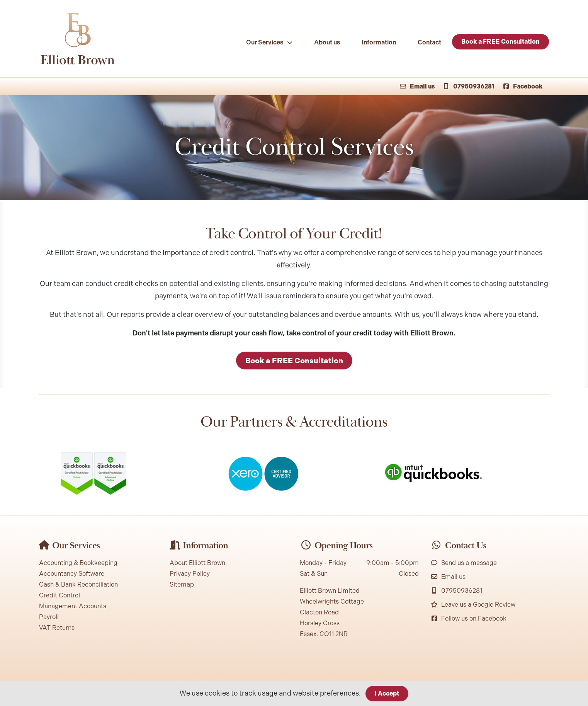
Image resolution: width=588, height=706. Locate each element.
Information (379, 42)
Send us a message (464, 563)
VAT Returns (57, 628)
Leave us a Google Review (473, 605)
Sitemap (182, 584)
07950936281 (468, 86)
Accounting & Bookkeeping (78, 563)
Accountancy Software (72, 574)
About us (327, 42)
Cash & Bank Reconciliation (78, 584)
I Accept (387, 693)
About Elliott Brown (197, 563)
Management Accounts (73, 606)
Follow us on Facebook (468, 618)
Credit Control (59, 595)
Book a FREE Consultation (500, 42)
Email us (417, 86)
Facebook (523, 86)
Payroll (49, 617)
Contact (429, 42)
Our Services (265, 42)
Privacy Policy (190, 574)
